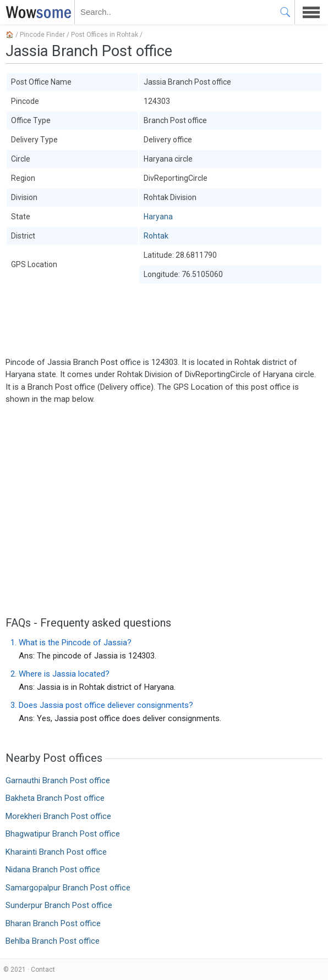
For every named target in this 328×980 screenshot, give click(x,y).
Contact (43, 970)
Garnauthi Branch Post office (58, 780)
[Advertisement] (164, 320)
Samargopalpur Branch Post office (68, 888)
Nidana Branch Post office (53, 870)
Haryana (158, 217)
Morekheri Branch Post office (58, 816)
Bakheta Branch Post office (55, 798)
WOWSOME (36, 12)
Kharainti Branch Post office (56, 852)
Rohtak (156, 236)
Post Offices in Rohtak (105, 35)
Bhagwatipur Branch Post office (63, 834)
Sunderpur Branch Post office (59, 905)
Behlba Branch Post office (53, 941)
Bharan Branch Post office (53, 923)
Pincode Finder (42, 35)
